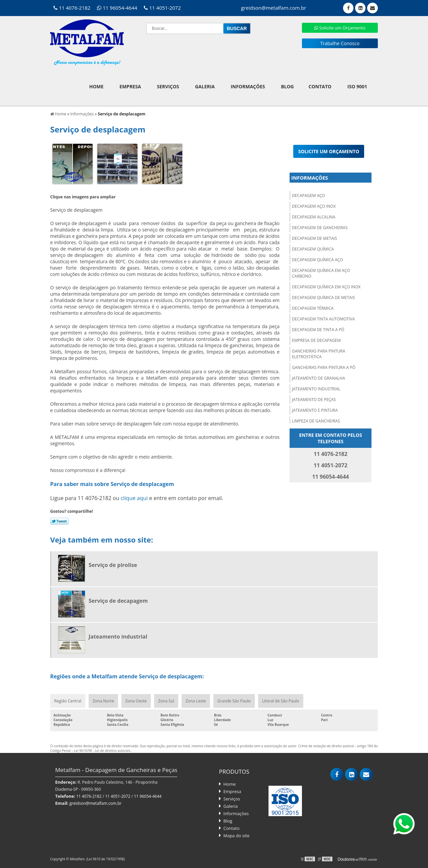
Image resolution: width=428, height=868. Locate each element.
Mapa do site (236, 836)
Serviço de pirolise (113, 565)
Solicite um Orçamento (340, 28)
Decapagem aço (308, 196)
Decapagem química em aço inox (326, 287)
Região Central (68, 701)
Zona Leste (196, 701)
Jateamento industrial (316, 389)
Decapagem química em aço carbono (321, 273)
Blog (287, 86)
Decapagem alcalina (314, 217)
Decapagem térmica (313, 308)
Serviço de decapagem (118, 601)
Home (96, 86)
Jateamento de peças (314, 400)
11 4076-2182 (72, 8)
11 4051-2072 (162, 8)
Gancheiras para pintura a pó (324, 367)
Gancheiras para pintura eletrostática (318, 354)
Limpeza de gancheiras (316, 421)
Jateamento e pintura (315, 410)
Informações (248, 86)
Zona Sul (166, 701)
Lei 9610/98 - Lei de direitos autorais (102, 751)
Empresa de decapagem (316, 340)
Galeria (205, 86)
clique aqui (134, 498)
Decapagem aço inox (314, 206)
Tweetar (59, 521)
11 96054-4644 (117, 8)
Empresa (130, 86)
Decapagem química (313, 249)
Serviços (168, 86)
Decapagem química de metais (324, 298)
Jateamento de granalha (318, 378)
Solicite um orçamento (329, 151)
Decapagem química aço (317, 260)
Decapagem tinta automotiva (323, 319)
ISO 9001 (357, 86)
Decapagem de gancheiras (320, 228)
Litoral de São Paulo (281, 701)
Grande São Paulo (234, 701)
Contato (320, 86)
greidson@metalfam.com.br (96, 803)
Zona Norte (103, 701)
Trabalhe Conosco (340, 43)
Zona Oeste (136, 701)
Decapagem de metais (314, 238)
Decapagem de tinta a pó (318, 330)
